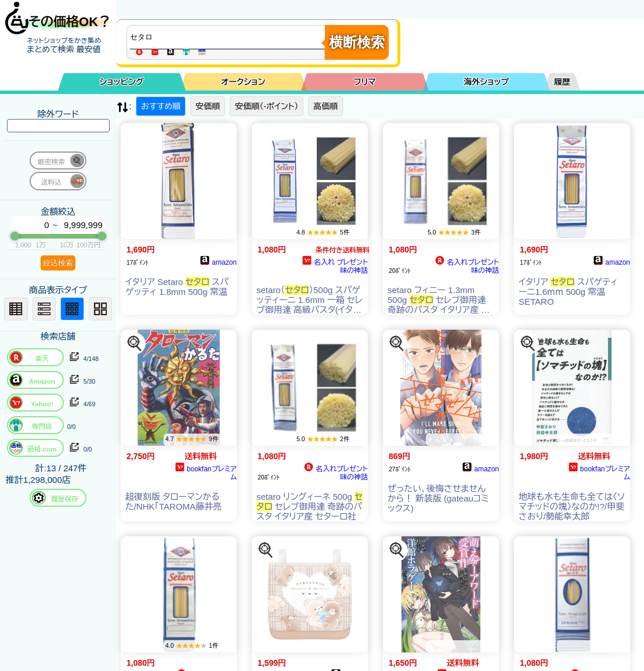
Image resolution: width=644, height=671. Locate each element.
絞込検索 (58, 263)
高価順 (325, 106)
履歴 (562, 82)
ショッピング (122, 82)
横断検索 (357, 42)
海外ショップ (486, 82)
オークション (243, 82)
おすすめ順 (161, 106)
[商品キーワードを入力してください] (229, 37)
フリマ (365, 82)
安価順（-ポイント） (267, 106)
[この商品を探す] (135, 344)
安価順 (208, 106)
